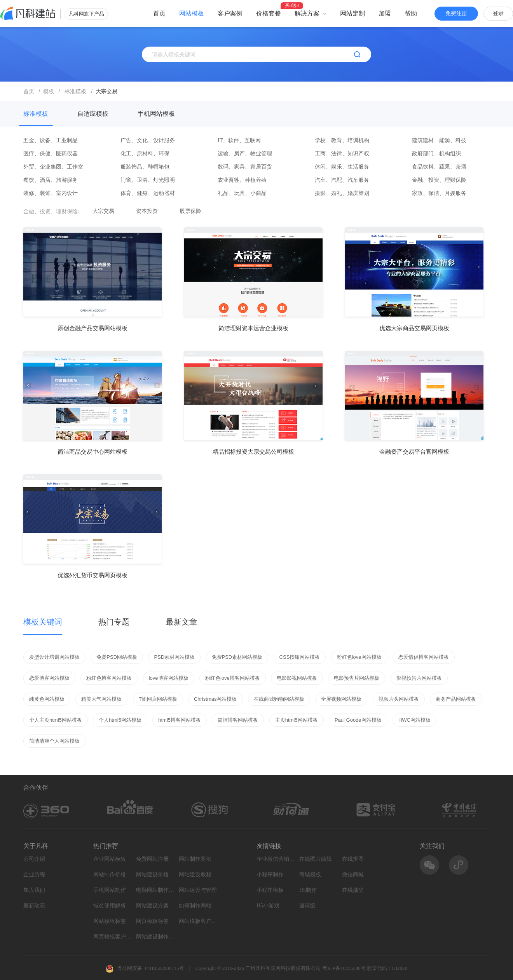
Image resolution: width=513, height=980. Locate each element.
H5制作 (308, 890)
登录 (498, 13)
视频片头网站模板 (399, 699)
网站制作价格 (110, 875)
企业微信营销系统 (276, 859)
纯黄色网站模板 (47, 699)
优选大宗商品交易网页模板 (414, 328)
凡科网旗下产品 (86, 14)
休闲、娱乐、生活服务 (342, 167)
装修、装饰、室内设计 (51, 193)
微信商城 (353, 875)
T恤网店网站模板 (158, 699)
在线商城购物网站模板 (279, 699)
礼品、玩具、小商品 (242, 193)
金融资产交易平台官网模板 (414, 452)
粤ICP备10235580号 (344, 968)
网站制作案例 (195, 859)
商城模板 (310, 875)
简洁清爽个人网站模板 (54, 741)
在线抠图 (353, 859)
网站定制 (352, 13)
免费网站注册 (152, 859)
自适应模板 (93, 114)
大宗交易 (103, 211)
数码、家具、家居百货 (245, 167)
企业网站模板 (110, 859)
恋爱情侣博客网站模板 (424, 657)
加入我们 (34, 890)
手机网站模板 (156, 114)
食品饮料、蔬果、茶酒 (439, 167)
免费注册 (456, 13)
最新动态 (34, 906)
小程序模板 (270, 890)
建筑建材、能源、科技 (439, 140)
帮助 (411, 13)
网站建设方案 (152, 906)
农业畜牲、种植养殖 (242, 180)
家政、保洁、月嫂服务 (439, 193)
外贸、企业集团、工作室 (53, 167)
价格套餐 (269, 13)
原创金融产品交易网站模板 (92, 328)
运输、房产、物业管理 (245, 154)
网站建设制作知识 (155, 937)
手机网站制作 (110, 890)
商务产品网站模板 (456, 699)
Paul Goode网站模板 (358, 720)
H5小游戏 (268, 906)
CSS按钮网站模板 (300, 657)
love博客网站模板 (169, 678)
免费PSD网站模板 (117, 657)
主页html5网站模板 (297, 720)
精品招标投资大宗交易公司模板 (253, 452)
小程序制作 (270, 875)
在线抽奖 (353, 890)
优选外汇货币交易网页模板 (92, 575)
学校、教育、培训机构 (342, 140)
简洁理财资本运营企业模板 (253, 328)
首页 (159, 13)
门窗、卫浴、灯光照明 (148, 180)
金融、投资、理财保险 (439, 180)
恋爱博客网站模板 (49, 678)
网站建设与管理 (198, 890)
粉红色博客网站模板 (109, 678)
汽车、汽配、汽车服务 (342, 180)
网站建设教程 (195, 875)
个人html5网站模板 (120, 720)
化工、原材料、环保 (145, 154)
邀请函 (307, 906)
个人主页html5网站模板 (56, 720)
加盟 (385, 13)
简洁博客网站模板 (238, 720)
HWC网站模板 (414, 720)
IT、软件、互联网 (239, 140)
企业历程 (34, 875)
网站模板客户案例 (198, 921)
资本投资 (147, 211)
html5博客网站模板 (180, 720)
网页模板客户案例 (113, 937)
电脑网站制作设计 (155, 890)
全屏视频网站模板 (341, 699)
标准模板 (36, 114)
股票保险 (190, 211)
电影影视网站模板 (297, 678)
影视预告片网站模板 (419, 678)
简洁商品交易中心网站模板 (92, 452)
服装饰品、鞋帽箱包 (145, 167)
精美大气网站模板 (101, 699)
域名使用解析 (110, 906)
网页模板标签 (152, 921)
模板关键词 (43, 622)
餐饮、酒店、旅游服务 (51, 180)
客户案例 (230, 13)
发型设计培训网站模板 (54, 657)
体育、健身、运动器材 (148, 193)
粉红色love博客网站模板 (233, 678)
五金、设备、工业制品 (51, 140)
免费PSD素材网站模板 (237, 657)
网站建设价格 (152, 875)
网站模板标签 (110, 921)
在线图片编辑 (316, 859)
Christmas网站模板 (215, 699)
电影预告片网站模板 (357, 678)
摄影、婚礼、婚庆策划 (342, 193)
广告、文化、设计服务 (148, 140)
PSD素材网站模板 (174, 657)
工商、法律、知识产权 (342, 154)
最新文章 (181, 622)
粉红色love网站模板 (359, 657)
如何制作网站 (195, 906)
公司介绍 (34, 859)
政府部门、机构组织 (436, 154)
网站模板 (192, 13)
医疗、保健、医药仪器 (51, 154)
